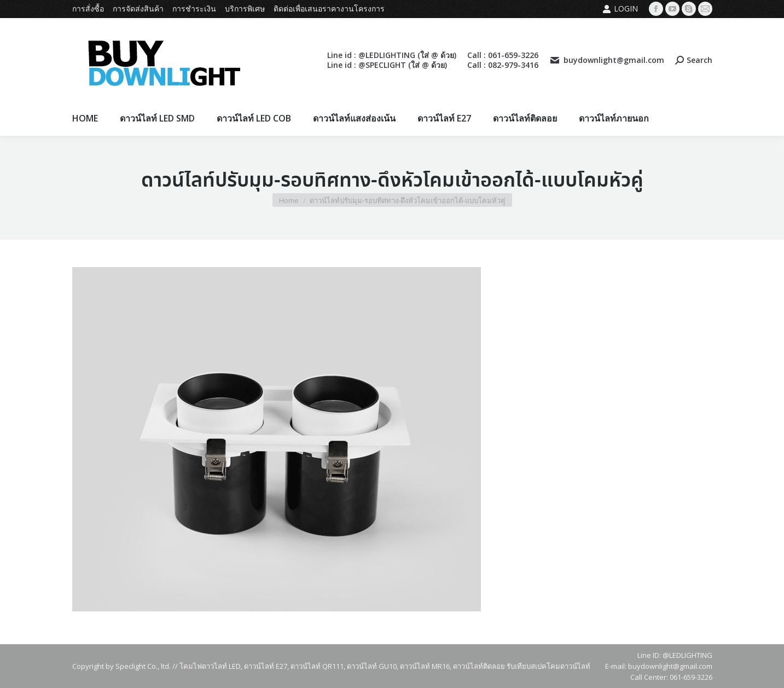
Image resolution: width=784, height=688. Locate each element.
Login (620, 9)
